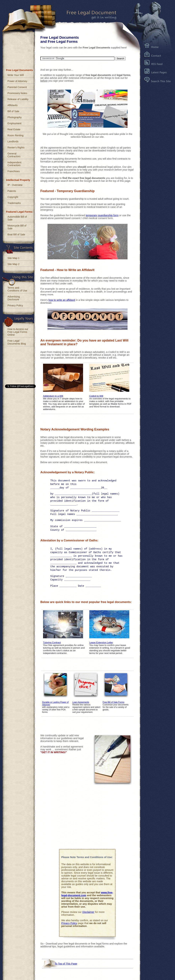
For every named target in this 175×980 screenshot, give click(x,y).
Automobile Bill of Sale (17, 218)
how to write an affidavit (62, 300)
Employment (14, 123)
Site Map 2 (13, 264)
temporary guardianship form (102, 215)
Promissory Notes (17, 93)
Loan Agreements (81, 702)
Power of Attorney (17, 81)
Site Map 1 (13, 258)
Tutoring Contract (52, 642)
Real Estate (14, 129)
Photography (15, 117)
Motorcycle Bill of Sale (17, 227)
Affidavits (13, 105)
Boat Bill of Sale (16, 234)
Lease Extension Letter (101, 642)
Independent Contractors (14, 164)
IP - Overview (15, 185)
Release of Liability (18, 99)
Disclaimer (88, 912)
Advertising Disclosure (14, 298)
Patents (12, 191)
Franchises (14, 171)
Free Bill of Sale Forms (113, 702)
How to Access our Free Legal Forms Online (18, 332)
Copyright (13, 197)
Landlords (13, 141)
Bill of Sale (13, 111)
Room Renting (15, 135)
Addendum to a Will (53, 396)
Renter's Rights (16, 148)
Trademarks (14, 203)
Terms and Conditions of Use (17, 289)
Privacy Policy (69, 923)
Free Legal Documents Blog (17, 342)
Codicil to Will (96, 396)
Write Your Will (16, 75)
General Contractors (14, 155)
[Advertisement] (87, 818)
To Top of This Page (66, 964)
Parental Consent (17, 87)
